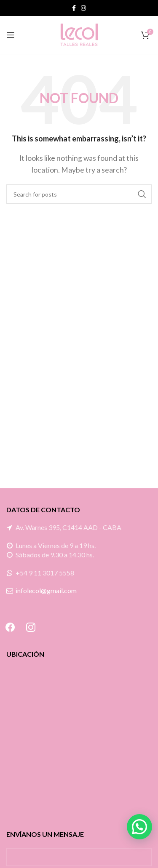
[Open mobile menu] (11, 35)
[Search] (79, 194)
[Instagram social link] (83, 8)
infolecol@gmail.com (46, 590)
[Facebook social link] (74, 8)
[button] (139, 827)
